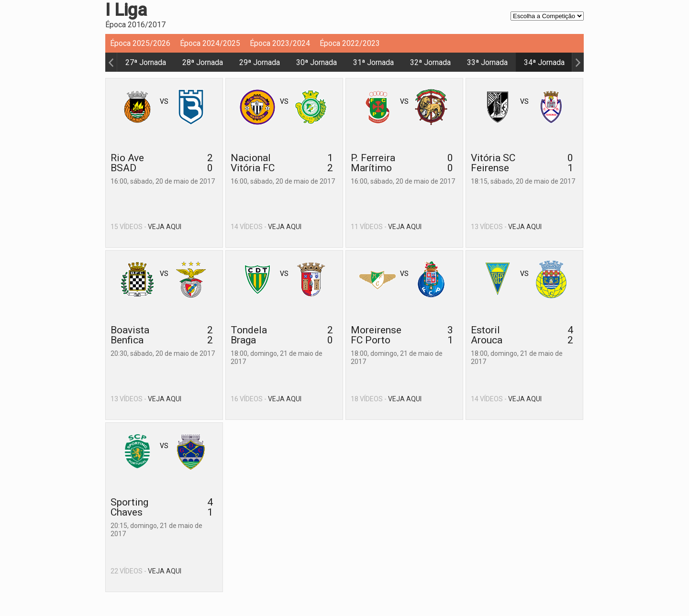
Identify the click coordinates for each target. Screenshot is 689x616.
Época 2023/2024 (280, 43)
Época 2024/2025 (210, 43)
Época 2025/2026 (140, 43)
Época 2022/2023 (350, 43)
